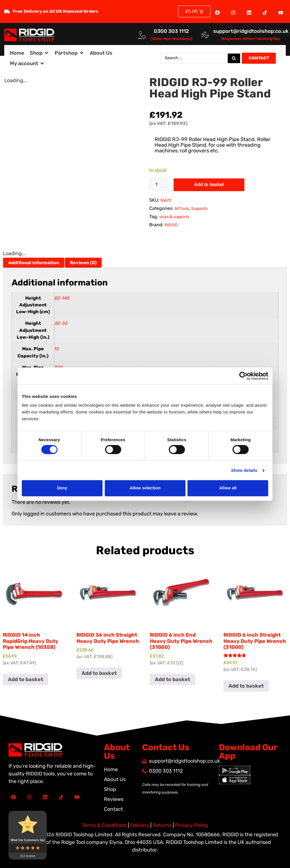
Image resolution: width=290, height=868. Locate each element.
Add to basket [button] (25, 679)
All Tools (182, 209)
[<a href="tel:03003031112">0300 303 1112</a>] (142, 35)
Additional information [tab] (34, 263)
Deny (62, 488)
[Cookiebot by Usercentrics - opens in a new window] (243, 376)
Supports (199, 209)
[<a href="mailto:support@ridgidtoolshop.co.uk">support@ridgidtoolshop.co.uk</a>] (205, 35)
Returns (162, 825)
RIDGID (171, 225)
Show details (244, 470)
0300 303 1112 (171, 31)
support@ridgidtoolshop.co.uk (251, 31)
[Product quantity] (159, 185)
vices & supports (174, 217)
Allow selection (145, 488)
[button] (39, 53)
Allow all (228, 488)
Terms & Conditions (104, 825)
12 (57, 349)
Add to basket (209, 185)
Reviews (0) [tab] (83, 263)
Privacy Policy (192, 825)
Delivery (140, 825)
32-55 (61, 323)
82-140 (62, 298)
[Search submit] (234, 58)
